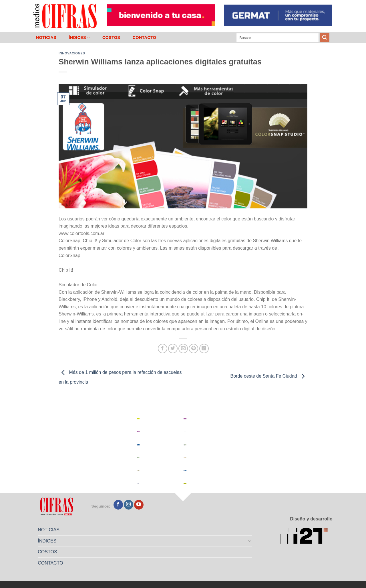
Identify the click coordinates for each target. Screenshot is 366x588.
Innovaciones (72, 53)
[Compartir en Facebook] (163, 349)
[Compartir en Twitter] (173, 349)
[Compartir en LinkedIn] (204, 349)
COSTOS (111, 38)
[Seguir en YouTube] (139, 505)
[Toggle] (250, 541)
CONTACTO (145, 38)
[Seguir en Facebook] (118, 505)
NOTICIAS (46, 38)
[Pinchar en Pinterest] (193, 349)
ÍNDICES (79, 38)
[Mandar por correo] (183, 349)
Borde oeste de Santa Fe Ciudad (269, 376)
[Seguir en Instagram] (129, 505)
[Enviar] (325, 38)
